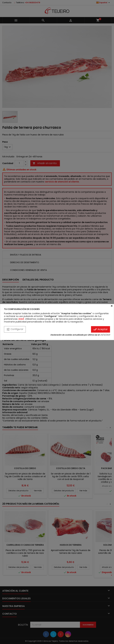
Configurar (15, 329)
